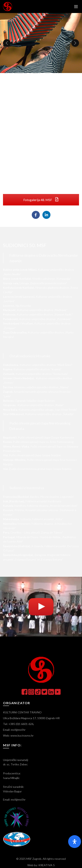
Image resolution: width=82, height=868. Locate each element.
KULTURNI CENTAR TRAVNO (22, 712)
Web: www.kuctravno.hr (18, 735)
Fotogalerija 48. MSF (41, 200)
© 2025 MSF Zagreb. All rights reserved (41, 859)
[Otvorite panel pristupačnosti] (75, 842)
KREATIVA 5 (47, 865)
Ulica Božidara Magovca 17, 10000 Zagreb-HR (31, 718)
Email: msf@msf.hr (14, 730)
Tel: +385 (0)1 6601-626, (18, 724)
